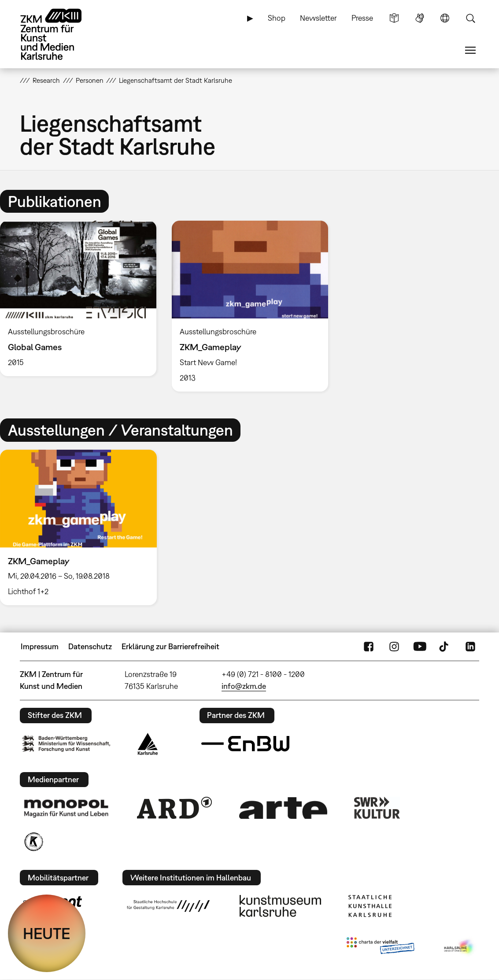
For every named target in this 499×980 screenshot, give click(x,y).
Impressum (40, 646)
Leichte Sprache (394, 18)
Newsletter (318, 18)
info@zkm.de (244, 686)
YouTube (420, 647)
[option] (250, 306)
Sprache (445, 18)
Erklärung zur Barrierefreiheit (170, 646)
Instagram (394, 647)
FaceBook (369, 647)
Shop (277, 18)
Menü (470, 50)
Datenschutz (90, 646)
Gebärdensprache (420, 18)
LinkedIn (470, 647)
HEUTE (47, 933)
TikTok (445, 647)
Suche (470, 18)
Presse (362, 18)
